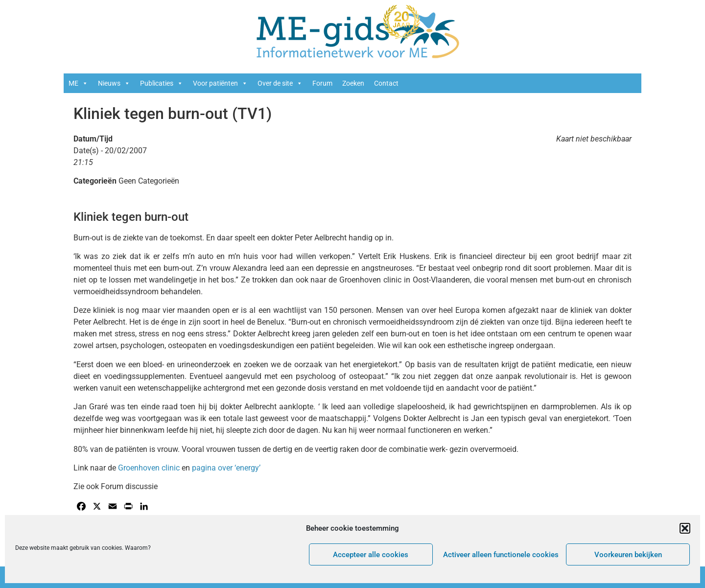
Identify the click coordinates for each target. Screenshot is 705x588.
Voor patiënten (220, 83)
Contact (386, 83)
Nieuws (114, 83)
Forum (322, 83)
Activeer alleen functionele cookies (501, 555)
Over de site (280, 83)
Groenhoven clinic (149, 468)
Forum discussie (129, 486)
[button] (685, 528)
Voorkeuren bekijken (628, 555)
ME (78, 83)
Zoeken (353, 83)
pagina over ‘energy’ (226, 468)
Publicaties (162, 83)
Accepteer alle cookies (371, 555)
